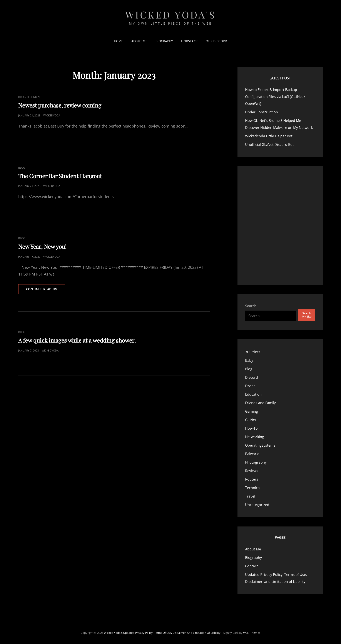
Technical (34, 97)
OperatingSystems (260, 445)
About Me (139, 41)
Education (253, 394)
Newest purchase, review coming (60, 105)
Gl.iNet (251, 420)
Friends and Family (260, 403)
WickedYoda (52, 115)
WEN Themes (252, 633)
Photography (256, 462)
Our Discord (216, 41)
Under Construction (262, 112)
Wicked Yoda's (171, 14)
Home (119, 41)
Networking (255, 437)
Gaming (252, 411)
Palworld (252, 454)
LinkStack (190, 41)
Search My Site (307, 315)
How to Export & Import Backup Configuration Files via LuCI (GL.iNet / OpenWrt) (275, 97)
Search (251, 306)
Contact (252, 566)
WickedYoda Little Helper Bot (269, 136)
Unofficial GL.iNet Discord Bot (269, 145)
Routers (252, 479)
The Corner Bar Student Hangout (60, 176)
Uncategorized (257, 505)
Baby (249, 360)
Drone (250, 386)
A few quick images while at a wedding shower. (77, 340)
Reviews (252, 471)
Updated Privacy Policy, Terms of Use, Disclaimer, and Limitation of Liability (172, 633)
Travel (250, 496)
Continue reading (46, 290)
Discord (252, 377)
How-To (251, 428)
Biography (164, 41)
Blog (22, 97)
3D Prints (253, 352)
